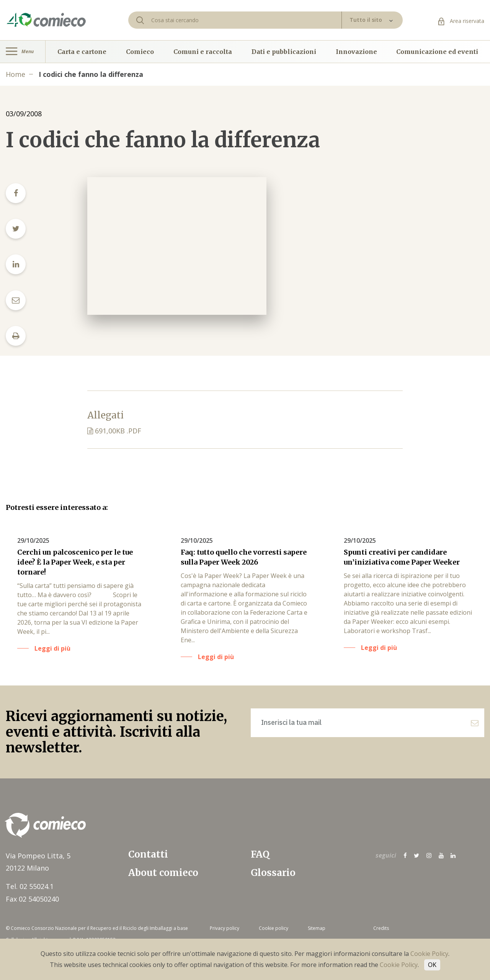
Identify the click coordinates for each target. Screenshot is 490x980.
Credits (381, 928)
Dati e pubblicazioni (284, 52)
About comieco (163, 873)
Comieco (140, 52)
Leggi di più (52, 648)
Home (16, 74)
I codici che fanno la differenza (91, 74)
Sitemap (317, 928)
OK (432, 965)
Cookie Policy (429, 954)
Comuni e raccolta (203, 52)
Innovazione (356, 52)
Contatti (148, 854)
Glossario (273, 873)
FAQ (260, 854)
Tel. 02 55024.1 (30, 886)
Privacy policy (225, 928)
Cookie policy (274, 928)
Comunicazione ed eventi (437, 52)
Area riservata (461, 21)
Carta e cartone (82, 52)
